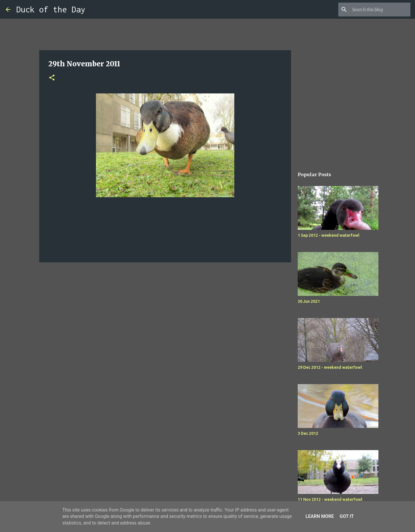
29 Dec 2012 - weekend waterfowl (330, 367)
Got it (347, 516)
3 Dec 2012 (308, 433)
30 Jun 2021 (309, 301)
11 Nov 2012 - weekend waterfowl (330, 499)
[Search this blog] (380, 10)
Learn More (320, 516)
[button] (52, 78)
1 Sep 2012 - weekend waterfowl (329, 235)
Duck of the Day (51, 9)
